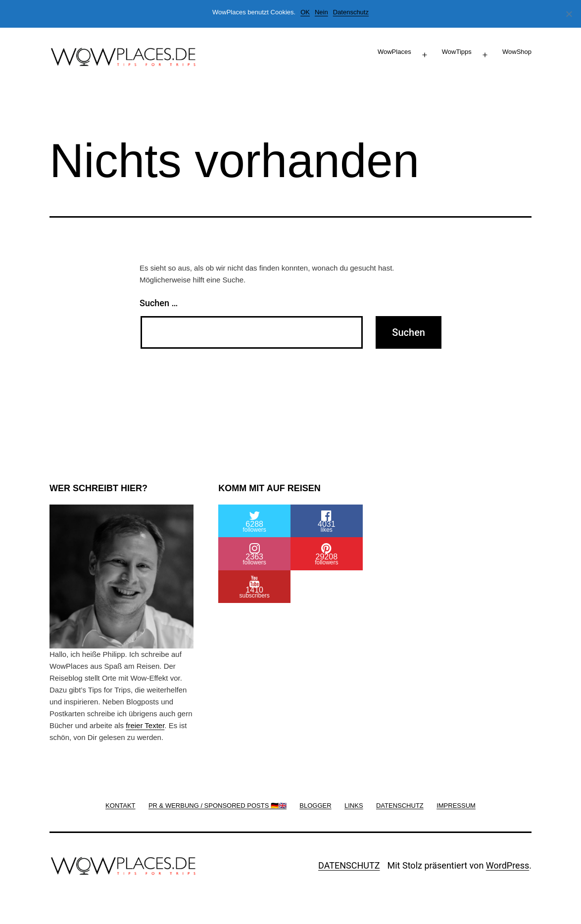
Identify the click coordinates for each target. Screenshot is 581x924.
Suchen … (159, 303)
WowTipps (457, 52)
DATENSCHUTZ (349, 865)
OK (305, 12)
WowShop (517, 52)
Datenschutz (351, 12)
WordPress (508, 865)
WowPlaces (394, 52)
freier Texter (145, 725)
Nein (321, 12)
